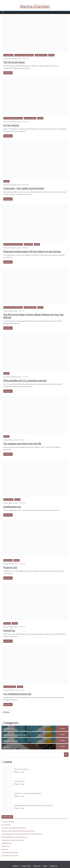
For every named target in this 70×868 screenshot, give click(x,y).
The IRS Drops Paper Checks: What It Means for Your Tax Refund (33, 316)
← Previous (6, 712)
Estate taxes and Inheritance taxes (24, 55)
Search (66, 755)
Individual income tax (41, 55)
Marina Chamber (35, 6)
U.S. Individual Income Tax (17, 694)
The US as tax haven (14, 62)
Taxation (51, 55)
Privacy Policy (26, 866)
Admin (7, 311)
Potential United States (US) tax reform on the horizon (32, 251)
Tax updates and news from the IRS (22, 443)
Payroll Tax (9, 630)
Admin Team (8, 58)
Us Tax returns (11, 125)
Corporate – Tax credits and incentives (24, 188)
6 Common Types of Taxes (10, 855)
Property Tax (10, 567)
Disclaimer (37, 866)
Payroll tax (7, 623)
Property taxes (28, 244)
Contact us (53, 866)
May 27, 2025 (20, 772)
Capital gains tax (8, 55)
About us (16, 866)
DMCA (45, 866)
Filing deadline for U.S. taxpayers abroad (25, 380)
